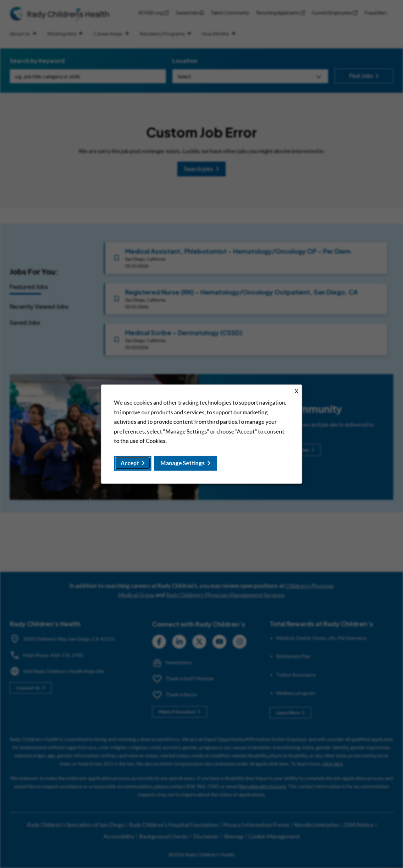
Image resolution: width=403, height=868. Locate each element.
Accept (130, 463)
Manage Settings (183, 463)
